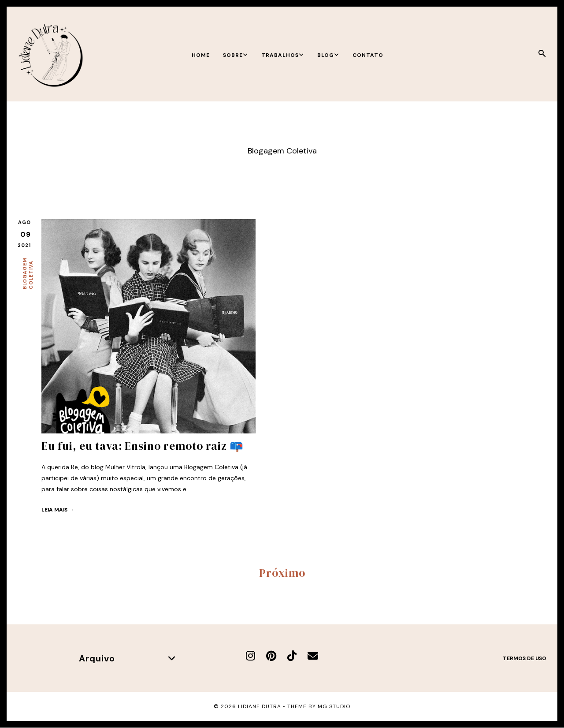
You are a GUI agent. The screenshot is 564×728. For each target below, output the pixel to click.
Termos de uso (525, 658)
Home (201, 55)
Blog (328, 55)
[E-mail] (313, 656)
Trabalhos (283, 55)
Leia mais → (58, 510)
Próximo (282, 573)
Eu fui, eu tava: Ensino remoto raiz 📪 (143, 446)
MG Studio (334, 706)
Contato (368, 55)
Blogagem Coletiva (28, 273)
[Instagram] (250, 656)
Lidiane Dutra (260, 706)
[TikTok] (292, 656)
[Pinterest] (271, 656)
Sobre (236, 55)
